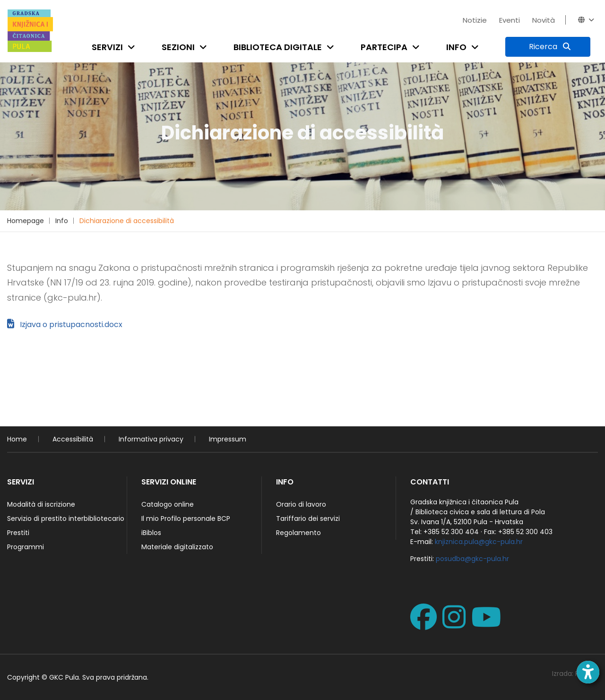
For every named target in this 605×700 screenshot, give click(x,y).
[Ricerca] (548, 47)
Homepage (26, 221)
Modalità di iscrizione (41, 504)
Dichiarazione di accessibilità (127, 221)
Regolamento (298, 533)
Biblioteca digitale (278, 47)
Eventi (510, 20)
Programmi (26, 547)
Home (17, 439)
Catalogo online (168, 504)
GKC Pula (64, 677)
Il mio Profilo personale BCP (186, 519)
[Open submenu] (133, 47)
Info (456, 47)
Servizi (107, 47)
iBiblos (151, 533)
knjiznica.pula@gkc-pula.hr (479, 542)
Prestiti (18, 533)
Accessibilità (73, 439)
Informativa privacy (151, 439)
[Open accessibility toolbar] (588, 672)
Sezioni (178, 47)
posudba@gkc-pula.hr (472, 559)
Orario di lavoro (301, 504)
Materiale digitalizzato (177, 547)
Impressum (228, 439)
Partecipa (384, 47)
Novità (544, 20)
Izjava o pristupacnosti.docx (65, 324)
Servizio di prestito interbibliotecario (66, 519)
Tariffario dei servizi (308, 519)
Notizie (475, 20)
